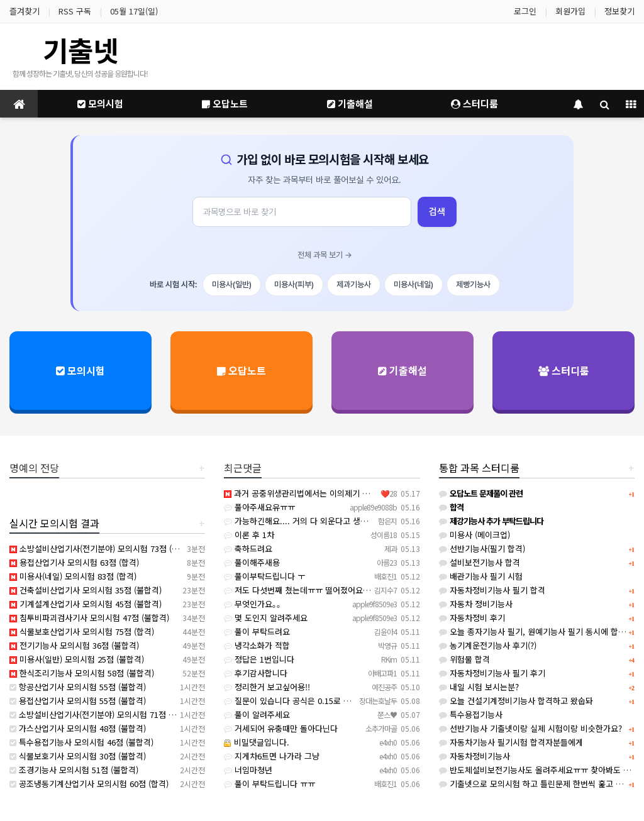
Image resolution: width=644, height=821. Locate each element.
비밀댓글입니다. (257, 742)
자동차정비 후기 (472, 618)
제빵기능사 (473, 284)
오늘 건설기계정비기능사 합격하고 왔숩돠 (516, 701)
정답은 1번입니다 (259, 659)
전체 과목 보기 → (325, 255)
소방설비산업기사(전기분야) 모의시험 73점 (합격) (99, 548)
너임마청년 (248, 770)
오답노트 (225, 103)
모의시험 (100, 103)
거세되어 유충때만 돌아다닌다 (281, 728)
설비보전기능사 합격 (480, 562)
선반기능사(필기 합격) (482, 548)
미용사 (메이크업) (475, 535)
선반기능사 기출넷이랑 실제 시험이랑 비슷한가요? (530, 728)
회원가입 (570, 11)
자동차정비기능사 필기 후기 (492, 673)
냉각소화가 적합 (257, 645)
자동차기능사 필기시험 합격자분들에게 (511, 742)
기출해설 (350, 103)
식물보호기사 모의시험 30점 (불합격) (78, 756)
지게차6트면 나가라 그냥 (272, 756)
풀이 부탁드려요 (257, 631)
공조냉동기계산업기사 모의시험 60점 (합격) (89, 784)
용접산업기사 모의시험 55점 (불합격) (78, 701)
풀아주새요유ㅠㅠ (259, 507)
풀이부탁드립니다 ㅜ (264, 576)
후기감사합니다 (256, 673)
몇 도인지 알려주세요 (266, 618)
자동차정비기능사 (475, 756)
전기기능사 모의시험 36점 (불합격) (74, 645)
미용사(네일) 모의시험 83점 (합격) (73, 576)
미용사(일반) (232, 284)
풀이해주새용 (252, 562)
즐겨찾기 (25, 11)
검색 (437, 212)
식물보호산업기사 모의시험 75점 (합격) (82, 631)
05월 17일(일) (134, 11)
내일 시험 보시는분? (479, 687)
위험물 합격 (464, 659)
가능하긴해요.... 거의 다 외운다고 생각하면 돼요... (316, 521)
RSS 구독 (75, 11)
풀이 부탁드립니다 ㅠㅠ (269, 784)
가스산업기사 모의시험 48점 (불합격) (78, 728)
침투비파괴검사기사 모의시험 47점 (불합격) (89, 618)
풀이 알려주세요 (257, 714)
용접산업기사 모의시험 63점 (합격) (74, 562)
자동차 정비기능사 (476, 604)
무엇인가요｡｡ (253, 604)
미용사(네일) (414, 284)
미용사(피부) (294, 284)
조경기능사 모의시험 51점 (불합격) (74, 770)
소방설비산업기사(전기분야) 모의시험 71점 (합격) (99, 714)
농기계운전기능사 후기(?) (488, 645)
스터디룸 (475, 103)
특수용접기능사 (471, 714)
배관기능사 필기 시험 (481, 576)
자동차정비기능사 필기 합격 (492, 590)
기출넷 (80, 50)
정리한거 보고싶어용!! (267, 687)
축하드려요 (248, 548)
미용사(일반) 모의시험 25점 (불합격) (77, 659)
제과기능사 (354, 284)
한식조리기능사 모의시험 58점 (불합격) (82, 673)
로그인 (525, 11)
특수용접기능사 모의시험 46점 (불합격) (81, 742)
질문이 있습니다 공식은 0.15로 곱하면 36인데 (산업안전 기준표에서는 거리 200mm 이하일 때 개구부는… (411, 701)
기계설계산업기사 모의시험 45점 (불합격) (86, 604)
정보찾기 (619, 11)
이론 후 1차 (249, 535)
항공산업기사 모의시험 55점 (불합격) (78, 687)
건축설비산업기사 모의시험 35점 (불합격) (86, 590)
